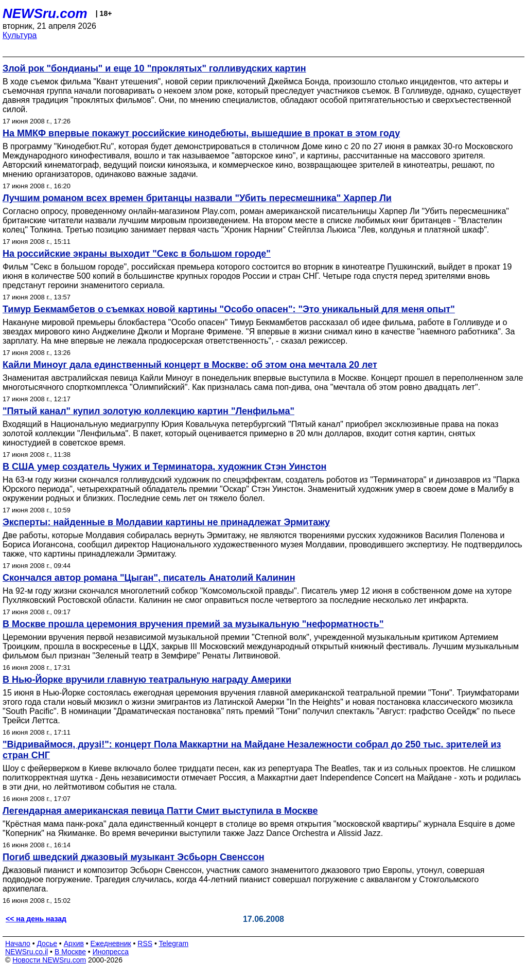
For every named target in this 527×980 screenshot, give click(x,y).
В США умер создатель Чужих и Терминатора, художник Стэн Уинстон (164, 467)
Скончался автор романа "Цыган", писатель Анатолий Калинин (149, 578)
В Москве (70, 952)
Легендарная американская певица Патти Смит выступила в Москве (160, 811)
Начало (18, 943)
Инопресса (111, 952)
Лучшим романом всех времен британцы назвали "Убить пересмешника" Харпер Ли (197, 198)
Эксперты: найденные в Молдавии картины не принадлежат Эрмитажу (166, 522)
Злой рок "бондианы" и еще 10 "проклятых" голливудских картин (154, 68)
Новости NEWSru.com (49, 960)
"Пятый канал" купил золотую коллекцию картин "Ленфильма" (148, 411)
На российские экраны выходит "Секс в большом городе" (137, 254)
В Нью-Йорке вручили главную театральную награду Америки (147, 680)
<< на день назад (36, 919)
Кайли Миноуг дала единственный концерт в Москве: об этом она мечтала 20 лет (190, 365)
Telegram (174, 943)
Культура (20, 35)
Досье (47, 943)
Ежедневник (111, 943)
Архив (74, 943)
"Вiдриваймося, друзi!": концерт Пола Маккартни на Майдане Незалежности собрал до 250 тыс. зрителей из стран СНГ (252, 750)
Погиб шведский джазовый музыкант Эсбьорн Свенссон (134, 857)
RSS (145, 943)
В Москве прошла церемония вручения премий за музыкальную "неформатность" (193, 624)
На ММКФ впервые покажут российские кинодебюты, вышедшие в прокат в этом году (201, 133)
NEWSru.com (45, 13)
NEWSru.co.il (27, 952)
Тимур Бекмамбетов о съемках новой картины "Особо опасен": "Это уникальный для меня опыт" (229, 309)
